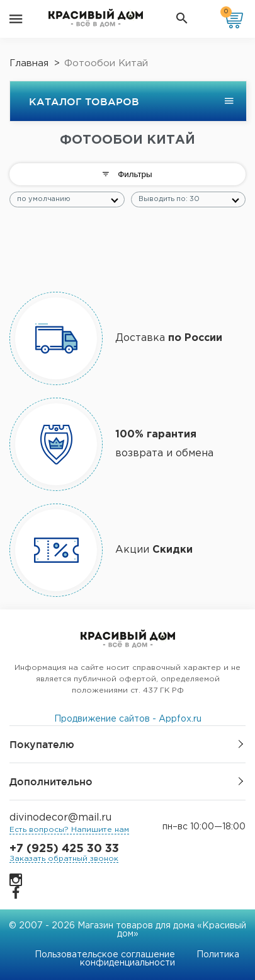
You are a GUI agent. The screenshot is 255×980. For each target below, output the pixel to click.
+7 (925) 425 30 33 (64, 849)
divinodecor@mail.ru (60, 818)
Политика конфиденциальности (160, 959)
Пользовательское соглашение (105, 955)
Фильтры (127, 174)
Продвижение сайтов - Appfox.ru (128, 719)
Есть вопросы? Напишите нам (69, 830)
